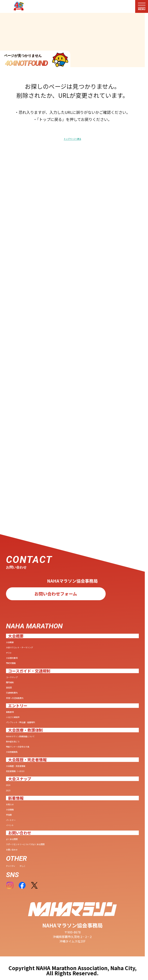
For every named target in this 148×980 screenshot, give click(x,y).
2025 (12, 753)
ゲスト (15, 544)
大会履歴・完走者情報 (36, 717)
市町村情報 (21, 562)
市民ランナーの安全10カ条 (42, 690)
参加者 (15, 789)
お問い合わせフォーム (56, 475)
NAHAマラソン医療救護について (50, 671)
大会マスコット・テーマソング (48, 535)
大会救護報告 (24, 699)
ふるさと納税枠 (27, 644)
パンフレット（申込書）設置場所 (51, 653)
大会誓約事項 (24, 553)
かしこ (49, 864)
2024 (12, 744)
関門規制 (18, 590)
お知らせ (18, 771)
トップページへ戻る (72, 139)
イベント (18, 808)
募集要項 (18, 635)
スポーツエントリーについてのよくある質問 (66, 835)
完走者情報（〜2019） (36, 726)
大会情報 (18, 780)
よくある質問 (24, 825)
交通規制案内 (24, 608)
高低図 (15, 599)
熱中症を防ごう (27, 680)
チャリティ (21, 864)
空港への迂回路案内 (33, 617)
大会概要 (18, 526)
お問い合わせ (24, 844)
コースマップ (24, 580)
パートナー (21, 798)
